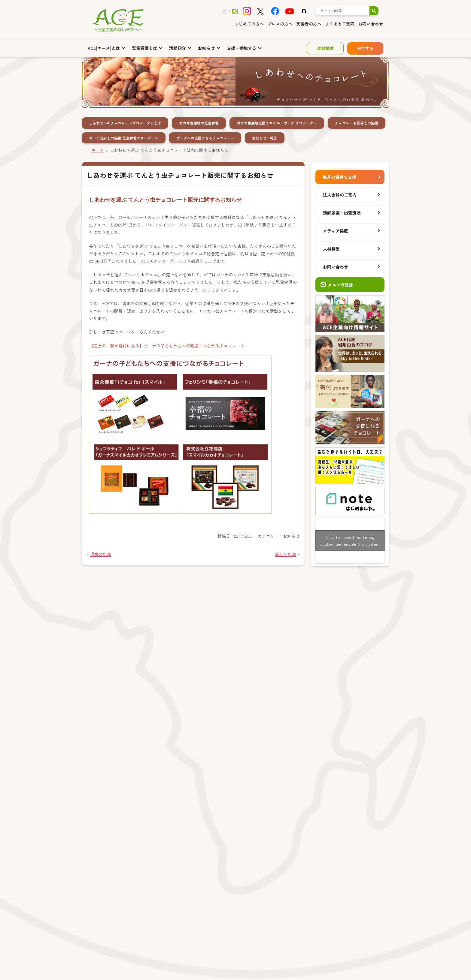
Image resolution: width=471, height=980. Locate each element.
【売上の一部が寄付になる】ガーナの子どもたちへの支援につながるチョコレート (167, 346)
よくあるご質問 (340, 24)
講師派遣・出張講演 (342, 213)
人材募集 (331, 249)
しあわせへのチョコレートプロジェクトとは (125, 123)
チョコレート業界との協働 (357, 123)
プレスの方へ (280, 24)
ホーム (98, 150)
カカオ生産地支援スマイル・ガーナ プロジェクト (277, 123)
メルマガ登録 (337, 285)
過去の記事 (101, 554)
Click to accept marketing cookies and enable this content (350, 541)
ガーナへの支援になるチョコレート (205, 138)
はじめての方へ (249, 24)
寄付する (365, 48)
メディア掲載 (336, 231)
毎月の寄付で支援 (339, 177)
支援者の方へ (309, 24)
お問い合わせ (371, 24)
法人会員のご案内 (340, 195)
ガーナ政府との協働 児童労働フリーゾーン (124, 138)
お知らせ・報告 (265, 138)
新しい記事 (286, 554)
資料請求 (325, 48)
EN (235, 11)
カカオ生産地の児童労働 (199, 123)
